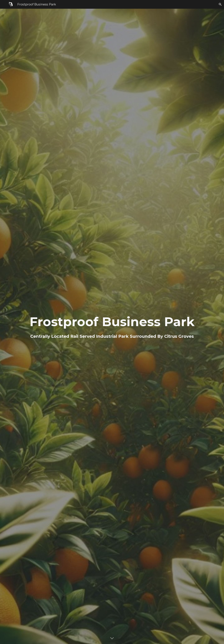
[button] (220, 4)
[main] (112, 326)
